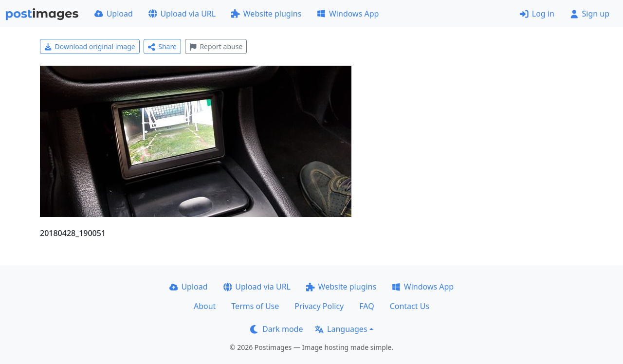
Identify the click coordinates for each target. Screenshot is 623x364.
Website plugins (266, 14)
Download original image (90, 46)
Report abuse (216, 46)
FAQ (366, 306)
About (205, 306)
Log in (537, 14)
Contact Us (410, 306)
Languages (341, 329)
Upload (114, 14)
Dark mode (276, 329)
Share (162, 46)
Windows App (348, 14)
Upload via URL (182, 14)
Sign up (590, 14)
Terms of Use (255, 306)
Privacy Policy (319, 306)
